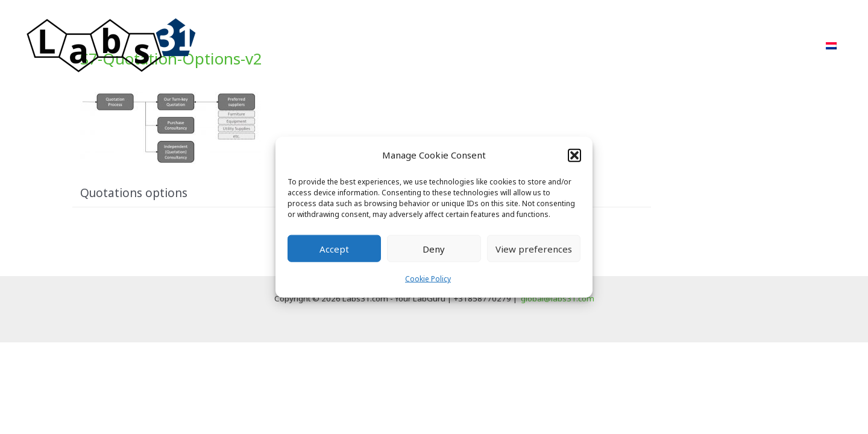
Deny (434, 249)
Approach (508, 46)
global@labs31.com (558, 298)
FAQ (733, 46)
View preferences (534, 249)
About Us (679, 46)
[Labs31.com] (112, 45)
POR (625, 46)
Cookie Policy (428, 279)
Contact (785, 46)
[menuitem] (831, 46)
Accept (334, 249)
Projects (573, 46)
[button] (574, 155)
